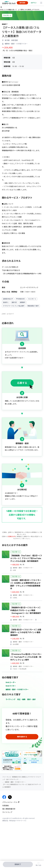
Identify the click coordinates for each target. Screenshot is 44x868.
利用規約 (6, 806)
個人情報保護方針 (9, 809)
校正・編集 (21, 699)
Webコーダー (11, 682)
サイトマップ (7, 812)
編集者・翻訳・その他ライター (17, 689)
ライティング (11, 699)
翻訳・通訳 (31, 699)
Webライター (11, 686)
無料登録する (22, 737)
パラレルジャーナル (10, 802)
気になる (38, 865)
